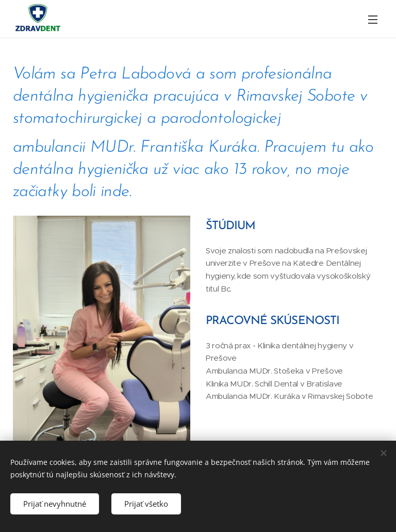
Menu (373, 20)
